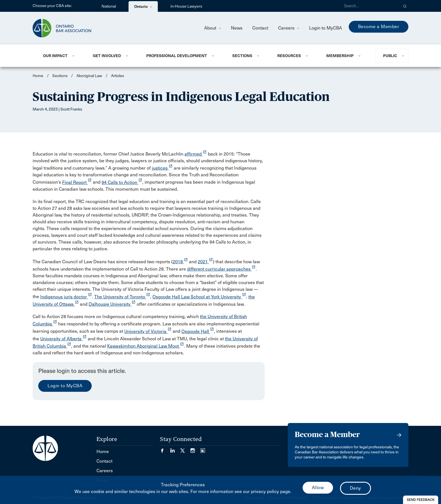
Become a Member (379, 27)
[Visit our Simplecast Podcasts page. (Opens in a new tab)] (203, 449)
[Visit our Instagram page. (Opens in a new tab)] (195, 449)
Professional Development (177, 56)
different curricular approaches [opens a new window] (221, 269)
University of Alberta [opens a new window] (63, 339)
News (237, 28)
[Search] (369, 6)
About (213, 28)
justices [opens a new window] (162, 168)
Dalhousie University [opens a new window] (112, 304)
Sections (242, 56)
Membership (340, 56)
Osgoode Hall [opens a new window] (198, 331)
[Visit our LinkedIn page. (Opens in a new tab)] (175, 449)
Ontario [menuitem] (143, 6)
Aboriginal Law (89, 76)
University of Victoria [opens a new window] (148, 331)
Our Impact (55, 56)
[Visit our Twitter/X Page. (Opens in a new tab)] (185, 449)
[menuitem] (61, 56)
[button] (405, 6)
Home (38, 76)
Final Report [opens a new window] (77, 182)
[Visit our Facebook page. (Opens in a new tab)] (165, 449)
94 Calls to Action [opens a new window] (122, 182)
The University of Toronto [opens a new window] (122, 297)
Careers (289, 28)
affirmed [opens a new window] (196, 154)
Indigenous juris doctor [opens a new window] (66, 297)
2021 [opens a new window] (205, 262)
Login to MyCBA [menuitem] (326, 28)
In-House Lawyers (186, 6)
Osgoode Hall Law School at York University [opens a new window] (199, 297)
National (109, 6)
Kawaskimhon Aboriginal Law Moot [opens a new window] (146, 346)
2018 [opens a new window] (180, 262)
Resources (289, 56)
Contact (260, 28)
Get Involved (107, 56)
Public (390, 56)
